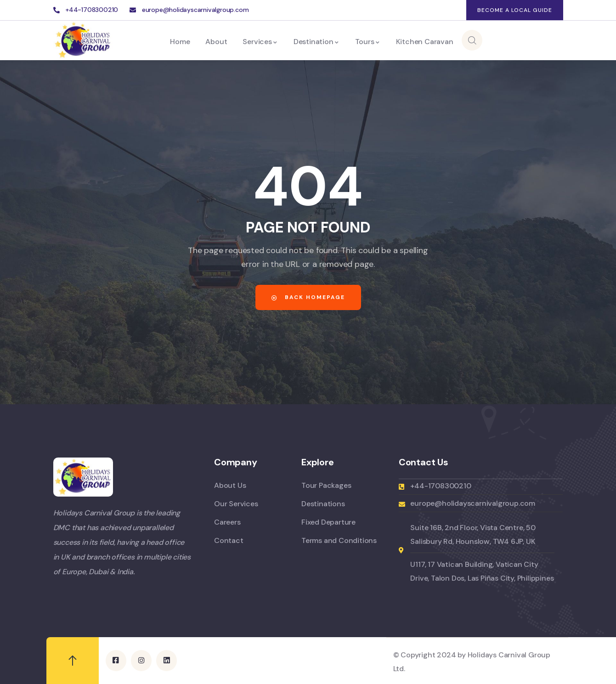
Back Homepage (308, 297)
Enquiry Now (518, 40)
